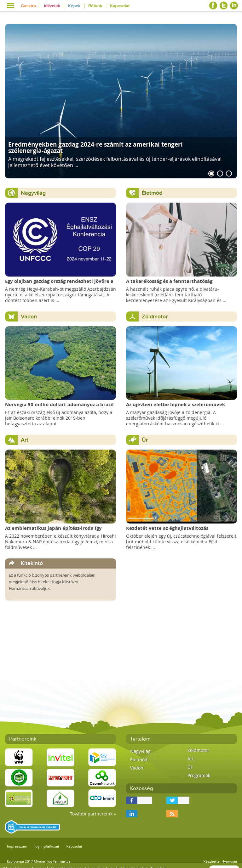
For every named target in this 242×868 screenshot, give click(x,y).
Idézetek (52, 6)
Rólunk (95, 6)
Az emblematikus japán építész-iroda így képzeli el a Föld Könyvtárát (53, 531)
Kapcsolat (120, 6)
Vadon (29, 317)
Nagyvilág (33, 193)
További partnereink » (93, 814)
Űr (145, 440)
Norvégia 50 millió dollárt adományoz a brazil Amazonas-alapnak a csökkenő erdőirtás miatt (60, 408)
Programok (199, 775)
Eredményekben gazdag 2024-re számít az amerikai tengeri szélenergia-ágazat (95, 147)
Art (25, 440)
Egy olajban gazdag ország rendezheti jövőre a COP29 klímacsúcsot (59, 284)
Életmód (152, 193)
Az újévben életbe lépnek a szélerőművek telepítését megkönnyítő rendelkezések (176, 408)
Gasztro (28, 6)
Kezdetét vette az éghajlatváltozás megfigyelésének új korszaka (167, 531)
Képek (74, 6)
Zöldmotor (155, 317)
